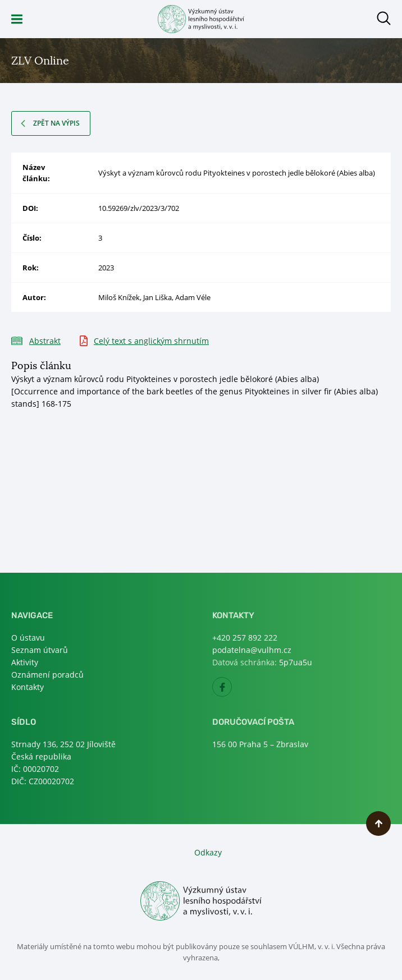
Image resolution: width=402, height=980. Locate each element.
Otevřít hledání (384, 18)
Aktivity (25, 662)
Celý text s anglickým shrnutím (151, 341)
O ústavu (28, 638)
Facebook (232, 690)
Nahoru (378, 823)
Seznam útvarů (40, 650)
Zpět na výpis (56, 123)
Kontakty (28, 687)
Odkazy (208, 852)
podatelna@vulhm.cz (252, 650)
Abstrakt (45, 341)
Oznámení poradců (47, 675)
